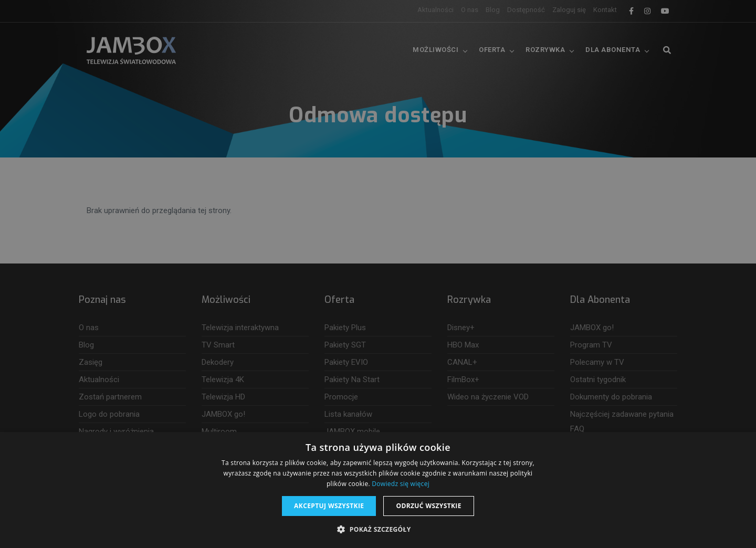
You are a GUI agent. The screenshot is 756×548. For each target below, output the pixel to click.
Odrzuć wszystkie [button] (428, 506)
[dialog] (378, 274)
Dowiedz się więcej (401, 484)
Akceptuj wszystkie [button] (329, 506)
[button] (378, 530)
